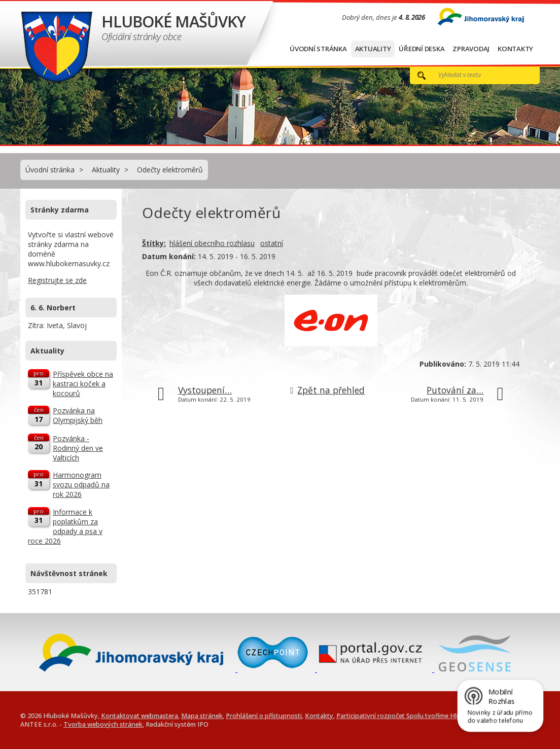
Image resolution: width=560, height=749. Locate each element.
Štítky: (154, 243)
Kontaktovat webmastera (139, 716)
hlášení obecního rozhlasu (212, 243)
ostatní (272, 243)
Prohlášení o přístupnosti (264, 716)
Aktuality (373, 49)
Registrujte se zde (57, 280)
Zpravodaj (471, 49)
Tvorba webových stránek (103, 724)
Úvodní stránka (318, 49)
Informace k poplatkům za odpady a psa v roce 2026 (65, 526)
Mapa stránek (202, 716)
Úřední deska (422, 49)
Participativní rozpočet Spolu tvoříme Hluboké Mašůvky (421, 716)
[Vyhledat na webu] (478, 75)
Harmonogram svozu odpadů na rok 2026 (81, 485)
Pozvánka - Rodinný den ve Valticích (78, 448)
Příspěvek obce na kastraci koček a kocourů (83, 384)
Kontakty (515, 49)
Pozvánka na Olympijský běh (78, 415)
